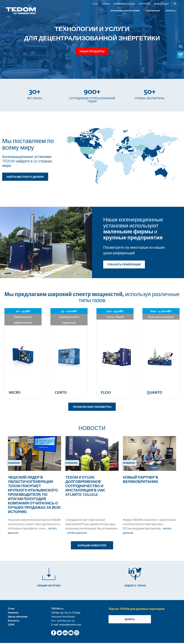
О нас (95, 4)
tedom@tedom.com (70, 626)
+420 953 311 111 (66, 622)
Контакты (14, 622)
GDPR (11, 626)
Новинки (106, 4)
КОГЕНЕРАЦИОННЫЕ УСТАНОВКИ (125, 11)
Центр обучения (18, 618)
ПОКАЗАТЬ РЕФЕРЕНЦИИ (124, 264)
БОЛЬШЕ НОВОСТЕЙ (92, 545)
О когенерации (153, 11)
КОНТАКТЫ (144, 4)
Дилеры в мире (161, 4)
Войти (130, 620)
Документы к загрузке (124, 4)
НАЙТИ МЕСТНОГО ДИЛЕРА (25, 177)
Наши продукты (92, 50)
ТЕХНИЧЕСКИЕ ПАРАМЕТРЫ (92, 407)
